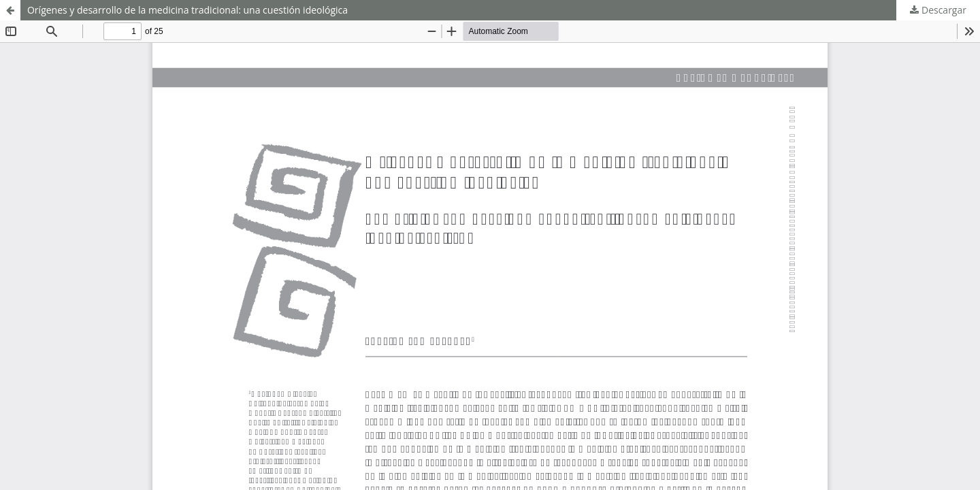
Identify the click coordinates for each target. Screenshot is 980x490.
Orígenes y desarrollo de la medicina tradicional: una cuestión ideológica (187, 10)
